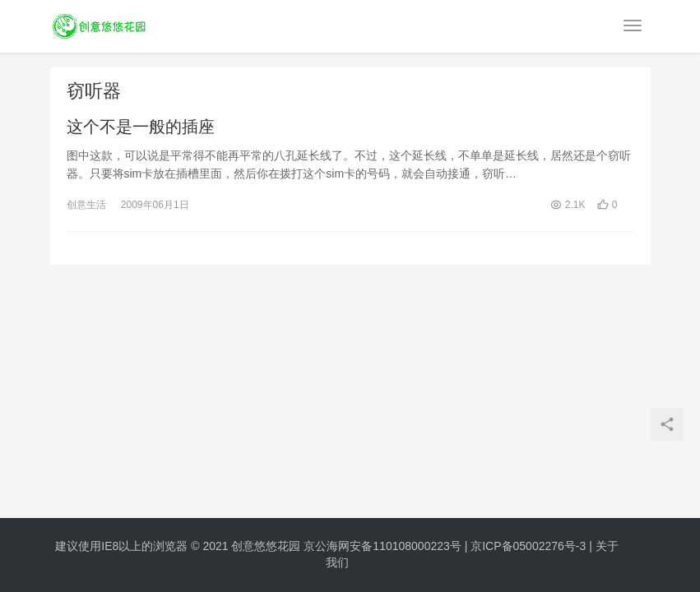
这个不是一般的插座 (141, 127)
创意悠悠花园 (266, 546)
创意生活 (86, 205)
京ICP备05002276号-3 (528, 546)
